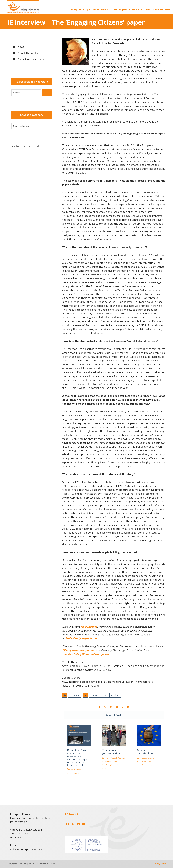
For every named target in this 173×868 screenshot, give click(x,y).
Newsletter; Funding (145, 765)
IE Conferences (107, 762)
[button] (97, 708)
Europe (144, 758)
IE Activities (95, 695)
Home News (110, 758)
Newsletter (115, 695)
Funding (151, 758)
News (105, 695)
